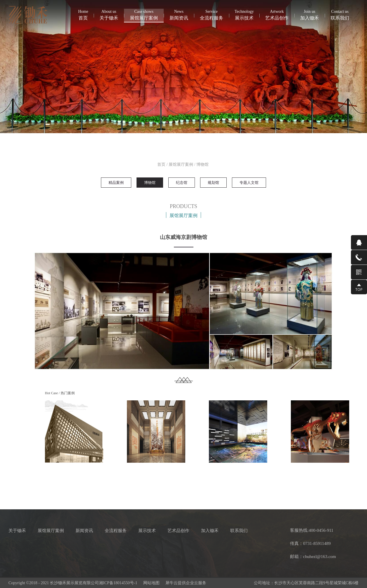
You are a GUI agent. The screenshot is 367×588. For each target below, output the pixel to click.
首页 (83, 15)
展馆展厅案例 (181, 164)
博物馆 (202, 164)
